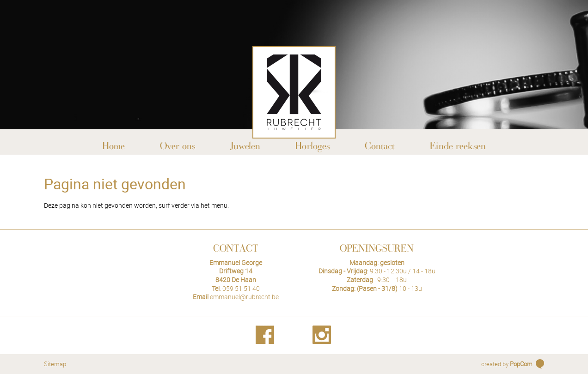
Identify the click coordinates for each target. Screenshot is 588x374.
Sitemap (55, 364)
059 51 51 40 (241, 288)
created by (507, 364)
